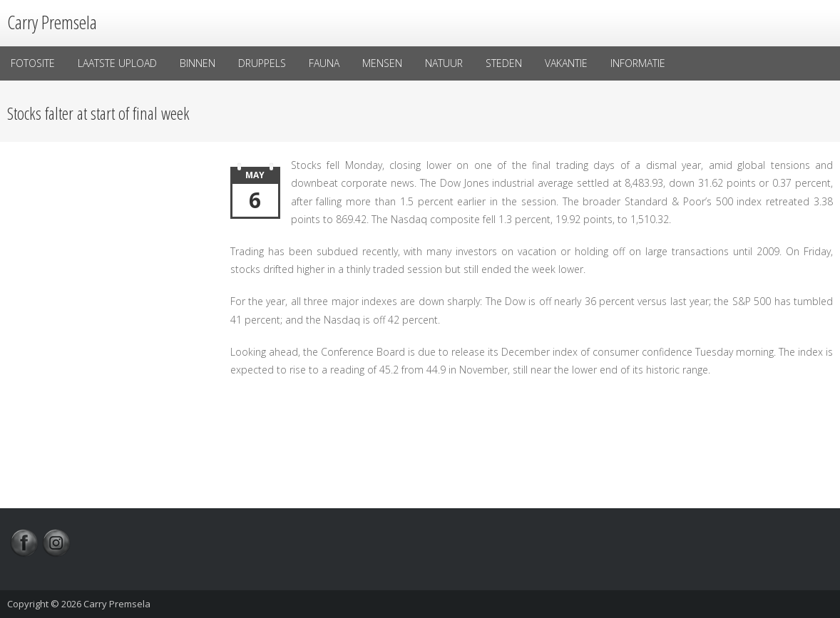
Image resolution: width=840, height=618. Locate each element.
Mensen (382, 63)
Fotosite (33, 63)
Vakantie (566, 63)
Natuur (444, 63)
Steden (504, 63)
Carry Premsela (117, 604)
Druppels (262, 63)
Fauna (324, 63)
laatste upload (117, 63)
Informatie (638, 63)
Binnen (198, 63)
